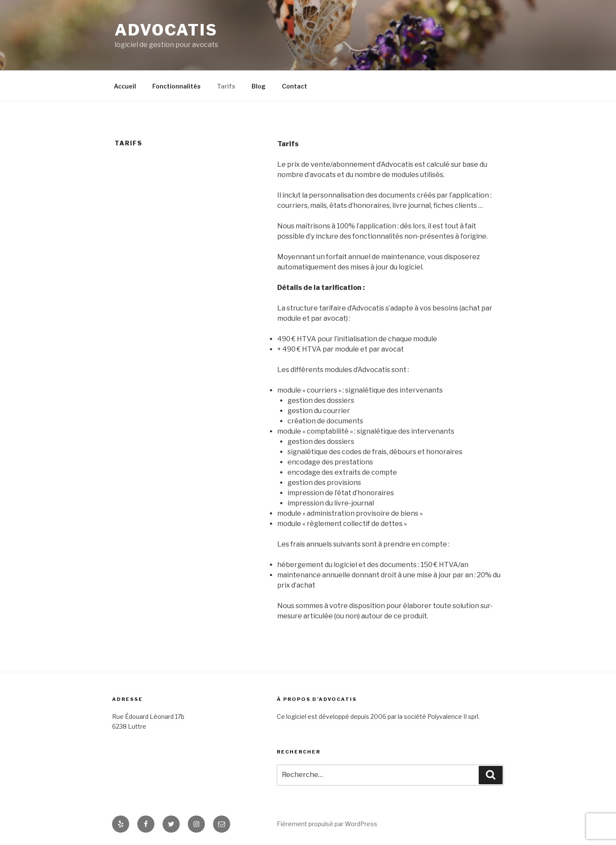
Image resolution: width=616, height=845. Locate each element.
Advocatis (166, 30)
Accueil (125, 86)
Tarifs (226, 86)
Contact (295, 86)
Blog (259, 86)
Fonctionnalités (176, 86)
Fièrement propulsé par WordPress (327, 824)
